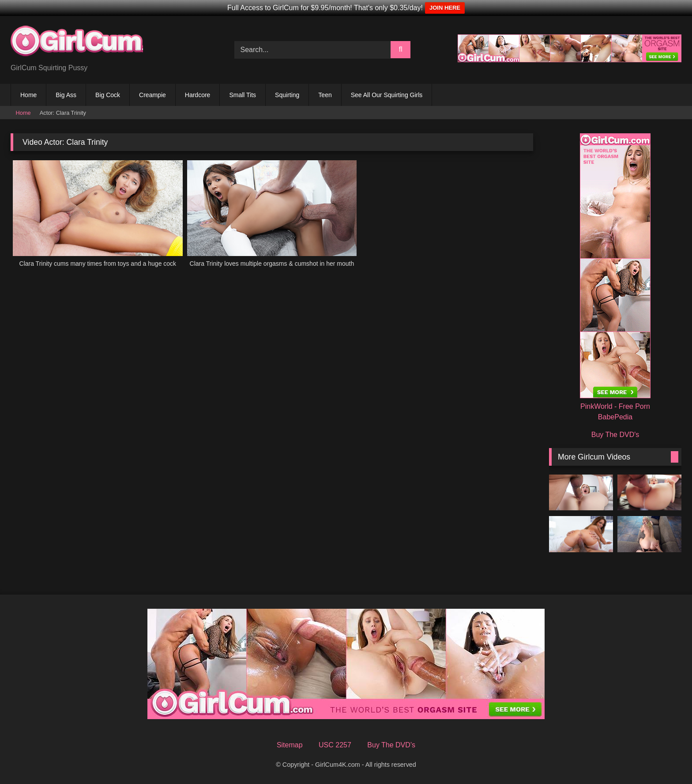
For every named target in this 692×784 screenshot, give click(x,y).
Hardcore (198, 95)
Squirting (287, 95)
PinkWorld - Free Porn (615, 406)
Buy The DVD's (615, 435)
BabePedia (615, 417)
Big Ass (66, 95)
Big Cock (108, 95)
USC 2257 (335, 745)
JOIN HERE (445, 8)
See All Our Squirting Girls (387, 95)
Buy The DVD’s (391, 745)
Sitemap (290, 745)
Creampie (152, 95)
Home (28, 95)
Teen (325, 95)
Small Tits (243, 95)
